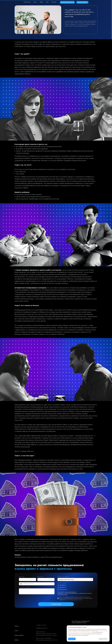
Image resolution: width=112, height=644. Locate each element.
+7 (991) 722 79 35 (41, 625)
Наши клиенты (19, 635)
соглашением (103, 631)
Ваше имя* (22, 577)
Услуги (17, 626)
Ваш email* (40, 577)
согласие (63, 597)
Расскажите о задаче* (25, 587)
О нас (16, 631)
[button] (67, 2)
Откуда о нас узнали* (63, 577)
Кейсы (17, 640)
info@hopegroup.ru (42, 628)
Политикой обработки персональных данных (74, 600)
